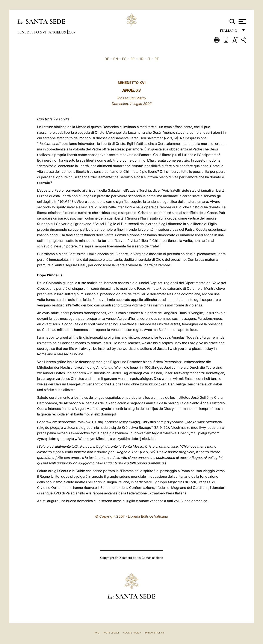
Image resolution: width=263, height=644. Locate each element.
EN (116, 59)
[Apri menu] (242, 21)
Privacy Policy (155, 633)
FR (132, 59)
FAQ (97, 633)
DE (107, 59)
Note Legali (111, 633)
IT (149, 59)
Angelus (58, 32)
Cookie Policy (132, 633)
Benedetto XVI (32, 32)
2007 (72, 32)
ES (124, 59)
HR (141, 59)
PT (157, 59)
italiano (229, 32)
